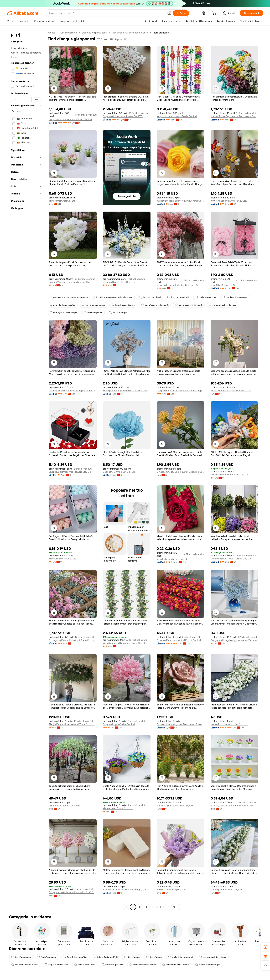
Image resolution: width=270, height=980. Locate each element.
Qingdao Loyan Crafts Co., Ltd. (119, 724)
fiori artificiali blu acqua (143, 965)
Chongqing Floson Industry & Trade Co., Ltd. (72, 640)
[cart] (215, 14)
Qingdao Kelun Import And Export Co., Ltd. (179, 640)
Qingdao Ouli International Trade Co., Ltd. (71, 119)
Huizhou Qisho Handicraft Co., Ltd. (175, 806)
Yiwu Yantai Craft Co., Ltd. (62, 201)
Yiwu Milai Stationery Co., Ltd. (226, 285)
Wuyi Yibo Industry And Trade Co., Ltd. (177, 116)
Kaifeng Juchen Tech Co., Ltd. (226, 890)
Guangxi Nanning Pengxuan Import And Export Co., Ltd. (73, 391)
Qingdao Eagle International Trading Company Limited (181, 391)
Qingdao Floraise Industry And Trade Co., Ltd (180, 285)
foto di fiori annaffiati (75, 957)
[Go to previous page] (126, 907)
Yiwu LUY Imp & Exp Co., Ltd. (172, 890)
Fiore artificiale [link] (161, 33)
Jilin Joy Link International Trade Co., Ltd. (232, 806)
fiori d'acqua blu (93, 313)
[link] (266, 947)
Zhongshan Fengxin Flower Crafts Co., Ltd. (125, 391)
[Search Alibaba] (107, 13)
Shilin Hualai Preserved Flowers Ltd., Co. (70, 472)
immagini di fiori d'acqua (223, 305)
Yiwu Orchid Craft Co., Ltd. (63, 559)
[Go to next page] (181, 907)
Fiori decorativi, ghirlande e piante (130, 33)
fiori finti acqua (118, 313)
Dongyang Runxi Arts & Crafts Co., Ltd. (231, 559)
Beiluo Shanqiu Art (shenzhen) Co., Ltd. (231, 391)
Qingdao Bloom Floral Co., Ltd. (119, 282)
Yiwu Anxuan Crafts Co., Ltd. (118, 808)
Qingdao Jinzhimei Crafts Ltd (64, 806)
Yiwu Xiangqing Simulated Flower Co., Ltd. (125, 643)
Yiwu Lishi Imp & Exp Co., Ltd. (172, 559)
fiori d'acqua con (21, 957)
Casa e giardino (69, 33)
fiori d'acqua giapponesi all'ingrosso (69, 297)
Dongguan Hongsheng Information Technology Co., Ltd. (234, 640)
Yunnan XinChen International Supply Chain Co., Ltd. (127, 890)
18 (174, 907)
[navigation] (26, 470)
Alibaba (51, 33)
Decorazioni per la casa (94, 33)
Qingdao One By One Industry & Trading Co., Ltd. (181, 472)
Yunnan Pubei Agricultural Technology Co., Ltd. (234, 116)
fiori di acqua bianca (94, 305)
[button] (169, 13)
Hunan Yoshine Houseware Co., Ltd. (230, 475)
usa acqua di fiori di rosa (213, 957)
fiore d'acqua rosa (85, 965)
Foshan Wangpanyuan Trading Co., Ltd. (69, 282)
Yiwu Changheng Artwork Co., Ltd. (229, 201)
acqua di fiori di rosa (56, 965)
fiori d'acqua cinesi (150, 297)
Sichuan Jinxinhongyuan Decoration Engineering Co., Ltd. (181, 724)
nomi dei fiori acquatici (235, 297)
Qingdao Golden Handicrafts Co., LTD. (123, 116)
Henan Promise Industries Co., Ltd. (229, 724)
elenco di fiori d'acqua (208, 965)
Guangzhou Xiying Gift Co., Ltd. (119, 472)
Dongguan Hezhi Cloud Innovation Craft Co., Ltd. (73, 892)
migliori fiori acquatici (181, 957)
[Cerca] (181, 13)
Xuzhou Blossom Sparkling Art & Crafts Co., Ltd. (181, 201)
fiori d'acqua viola (206, 297)
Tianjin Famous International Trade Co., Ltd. (72, 724)
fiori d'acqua (132, 957)
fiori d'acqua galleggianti (155, 305)
